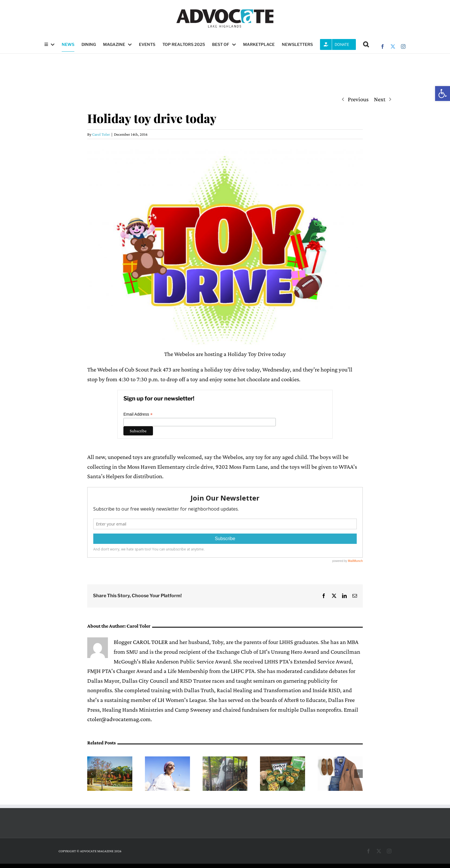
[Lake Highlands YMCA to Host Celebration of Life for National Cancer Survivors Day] (167, 760)
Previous (358, 99)
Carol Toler (101, 134)
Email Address (138, 414)
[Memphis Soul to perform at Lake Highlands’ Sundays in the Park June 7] (110, 760)
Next (380, 99)
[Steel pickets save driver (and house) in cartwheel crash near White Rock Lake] (225, 760)
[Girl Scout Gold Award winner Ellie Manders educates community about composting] (283, 760)
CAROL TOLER (150, 642)
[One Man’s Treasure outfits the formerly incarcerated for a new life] (340, 760)
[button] (443, 94)
